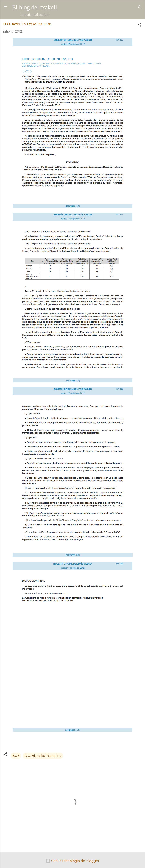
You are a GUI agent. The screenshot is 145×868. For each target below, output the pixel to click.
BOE (16, 756)
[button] (140, 25)
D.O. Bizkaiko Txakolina (43, 756)
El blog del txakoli (35, 7)
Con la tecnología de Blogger (73, 861)
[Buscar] (140, 8)
